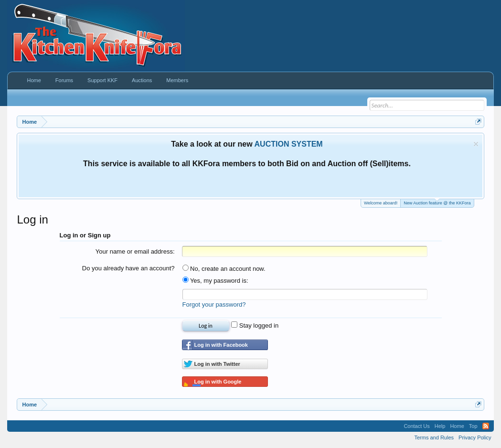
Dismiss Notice (476, 144)
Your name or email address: (135, 251)
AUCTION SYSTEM (289, 144)
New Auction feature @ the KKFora (437, 202)
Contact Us (416, 426)
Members (177, 80)
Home (34, 80)
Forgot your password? (214, 304)
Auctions (142, 80)
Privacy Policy (475, 437)
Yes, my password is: (215, 281)
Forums (64, 80)
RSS (486, 426)
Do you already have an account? (128, 268)
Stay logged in (255, 325)
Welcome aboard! (381, 203)
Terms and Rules (434, 437)
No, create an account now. (224, 269)
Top (473, 426)
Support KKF (102, 80)
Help (440, 426)
